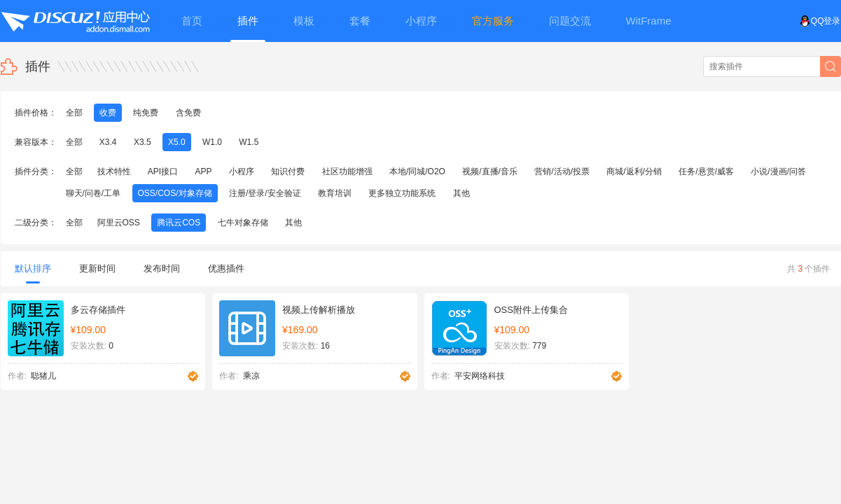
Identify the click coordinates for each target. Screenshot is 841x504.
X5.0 (177, 142)
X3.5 (143, 142)
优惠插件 (226, 268)
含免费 (188, 113)
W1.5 (249, 142)
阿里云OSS (119, 223)
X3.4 (108, 142)
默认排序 (33, 273)
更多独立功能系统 (402, 193)
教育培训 (335, 193)
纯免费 (146, 113)
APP (204, 171)
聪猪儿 (43, 376)
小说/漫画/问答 (778, 171)
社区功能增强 (347, 171)
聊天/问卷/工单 (93, 193)
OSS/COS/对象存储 (175, 193)
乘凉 (251, 376)
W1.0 (212, 142)
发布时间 (162, 268)
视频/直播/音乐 (490, 171)
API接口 (163, 171)
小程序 (242, 171)
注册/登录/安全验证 (265, 193)
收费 (108, 113)
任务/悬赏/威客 (706, 171)
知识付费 (288, 171)
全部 (74, 113)
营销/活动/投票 (562, 171)
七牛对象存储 (243, 223)
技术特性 (114, 171)
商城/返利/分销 (634, 171)
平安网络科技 (480, 376)
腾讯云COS (179, 223)
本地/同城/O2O (417, 171)
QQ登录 (820, 21)
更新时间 (97, 268)
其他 (461, 193)
